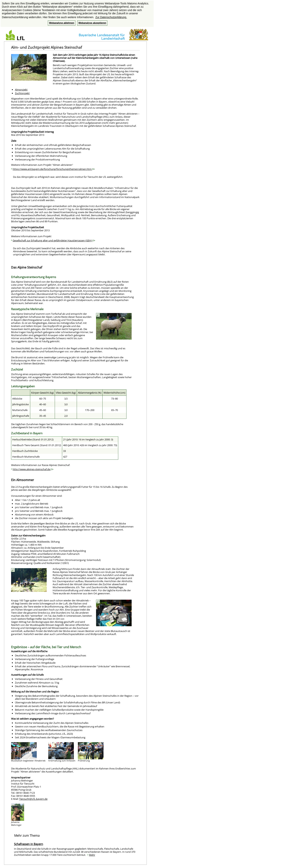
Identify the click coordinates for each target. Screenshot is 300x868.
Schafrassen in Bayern (29, 844)
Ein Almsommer (23, 480)
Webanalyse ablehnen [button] (62, 23)
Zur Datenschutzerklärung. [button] (111, 17)
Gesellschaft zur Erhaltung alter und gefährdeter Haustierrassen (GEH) (54, 240)
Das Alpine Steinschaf (27, 267)
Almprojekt (21, 90)
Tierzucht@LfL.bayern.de (33, 799)
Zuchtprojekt (22, 93)
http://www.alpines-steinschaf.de (33, 469)
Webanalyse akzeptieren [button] (92, 23)
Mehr (92, 855)
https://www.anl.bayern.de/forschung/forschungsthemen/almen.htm (54, 169)
